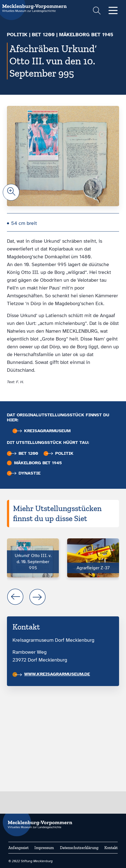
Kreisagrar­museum (43, 431)
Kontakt (111, 848)
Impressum (44, 848)
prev (15, 597)
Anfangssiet (18, 848)
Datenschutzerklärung (79, 848)
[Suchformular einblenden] (97, 11)
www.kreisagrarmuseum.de (52, 674)
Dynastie (25, 473)
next (37, 597)
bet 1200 (43, 35)
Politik (17, 35)
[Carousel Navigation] (63, 597)
